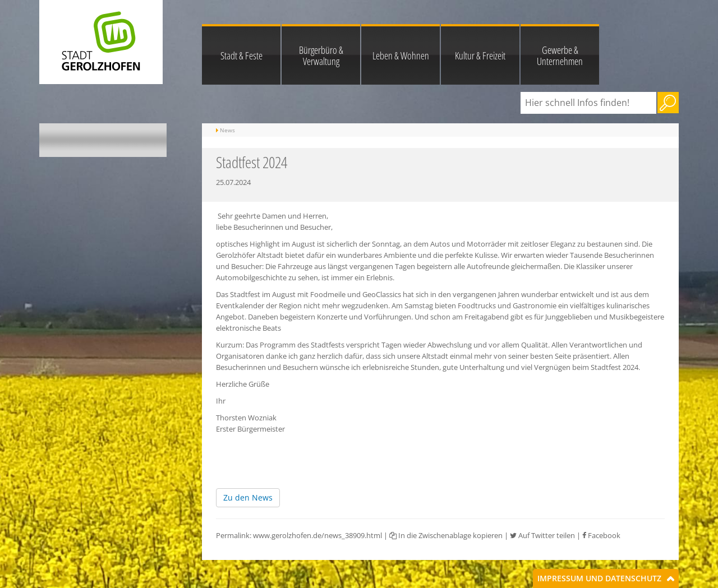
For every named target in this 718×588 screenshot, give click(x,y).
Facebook (601, 535)
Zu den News (248, 497)
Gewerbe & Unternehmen (560, 55)
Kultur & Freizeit (480, 55)
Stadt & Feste (241, 55)
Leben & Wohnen (401, 55)
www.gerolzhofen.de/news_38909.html (317, 535)
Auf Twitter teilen (542, 535)
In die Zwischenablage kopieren (446, 535)
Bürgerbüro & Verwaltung (321, 55)
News (227, 130)
